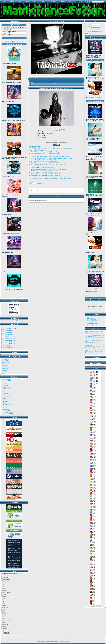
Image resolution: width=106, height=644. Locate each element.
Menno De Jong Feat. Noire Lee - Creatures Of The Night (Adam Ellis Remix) (51, 149)
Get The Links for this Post (35, 146)
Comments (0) (54, 190)
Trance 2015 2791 (10, 346)
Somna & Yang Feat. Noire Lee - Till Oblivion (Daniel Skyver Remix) (49, 164)
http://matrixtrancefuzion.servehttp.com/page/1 (13, 321)
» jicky (2, 373)
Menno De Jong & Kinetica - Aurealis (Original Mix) (44, 160)
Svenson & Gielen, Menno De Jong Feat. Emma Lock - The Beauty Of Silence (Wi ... (53, 155)
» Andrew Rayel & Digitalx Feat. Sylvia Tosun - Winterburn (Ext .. (95, 336)
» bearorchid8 (4, 367)
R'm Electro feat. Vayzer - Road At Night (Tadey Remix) (45, 171)
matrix (6, 381)
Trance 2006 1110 (10, 329)
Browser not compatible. (14, 160)
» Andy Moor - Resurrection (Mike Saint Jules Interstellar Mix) (95, 338)
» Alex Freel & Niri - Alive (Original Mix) (95, 334)
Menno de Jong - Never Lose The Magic (41, 150)
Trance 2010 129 (10, 336)
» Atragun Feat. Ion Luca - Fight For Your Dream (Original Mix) (95, 347)
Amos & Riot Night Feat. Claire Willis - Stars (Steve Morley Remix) (48, 169)
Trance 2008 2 (9, 333)
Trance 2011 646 (10, 338)
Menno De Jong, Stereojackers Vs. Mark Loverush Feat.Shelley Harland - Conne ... (52, 158)
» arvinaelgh (4, 370)
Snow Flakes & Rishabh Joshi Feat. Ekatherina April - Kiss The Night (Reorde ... (51, 179)
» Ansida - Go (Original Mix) (92, 343)
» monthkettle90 (5, 362)
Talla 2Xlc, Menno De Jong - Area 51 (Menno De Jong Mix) (46, 152)
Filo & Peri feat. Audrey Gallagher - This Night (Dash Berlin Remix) (48, 177)
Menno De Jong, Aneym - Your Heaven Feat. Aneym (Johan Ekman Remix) (50, 157)
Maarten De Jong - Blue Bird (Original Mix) (42, 168)
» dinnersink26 (5, 361)
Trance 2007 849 (10, 331)
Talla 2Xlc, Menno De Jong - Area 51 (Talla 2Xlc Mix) (45, 163)
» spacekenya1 (4, 365)
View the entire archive (92, 326)
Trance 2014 (72, 89)
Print (30, 190)
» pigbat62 (3, 364)
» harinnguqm (4, 369)
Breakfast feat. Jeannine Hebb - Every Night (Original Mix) (46, 175)
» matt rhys (4, 372)
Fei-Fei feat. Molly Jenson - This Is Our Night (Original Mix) (46, 172)
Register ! (88, 34)
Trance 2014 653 (10, 344)
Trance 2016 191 (10, 348)
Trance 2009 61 (9, 334)
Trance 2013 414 (10, 342)
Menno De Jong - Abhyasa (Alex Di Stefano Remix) (44, 161)
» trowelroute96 (5, 359)
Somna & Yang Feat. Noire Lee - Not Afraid (42, 166)
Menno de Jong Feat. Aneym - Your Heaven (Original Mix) (46, 153)
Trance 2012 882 (10, 340)
